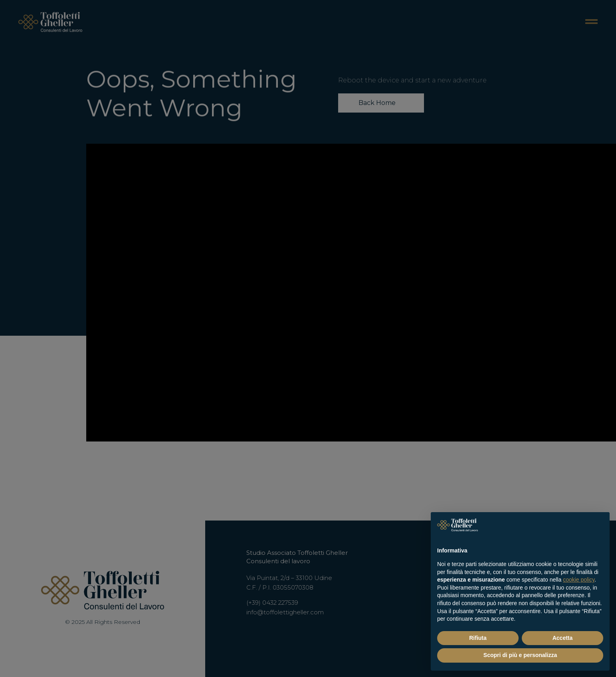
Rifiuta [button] (478, 638)
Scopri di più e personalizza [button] (520, 655)
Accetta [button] (563, 638)
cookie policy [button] (579, 580)
